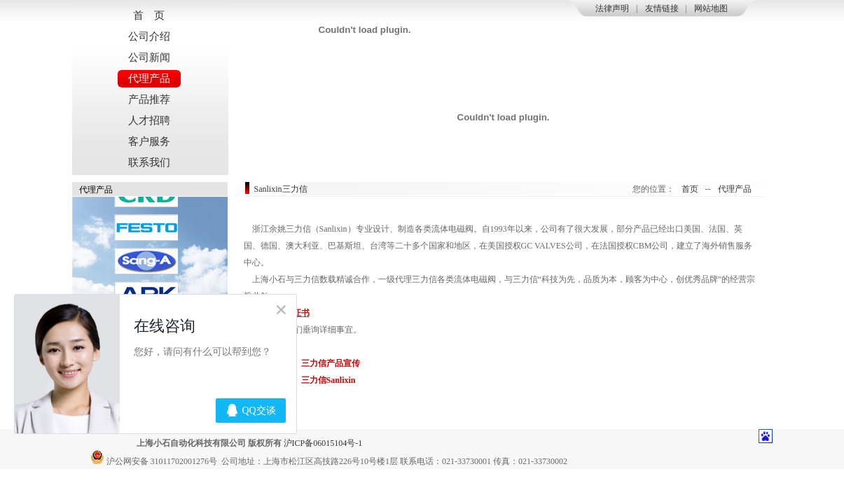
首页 (690, 189)
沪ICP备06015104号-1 (323, 443)
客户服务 (149, 141)
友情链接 (662, 8)
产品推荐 (149, 99)
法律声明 (612, 8)
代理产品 (149, 78)
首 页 (149, 15)
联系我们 (149, 162)
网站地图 (711, 8)
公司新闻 (149, 57)
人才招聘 (149, 120)
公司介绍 (149, 36)
